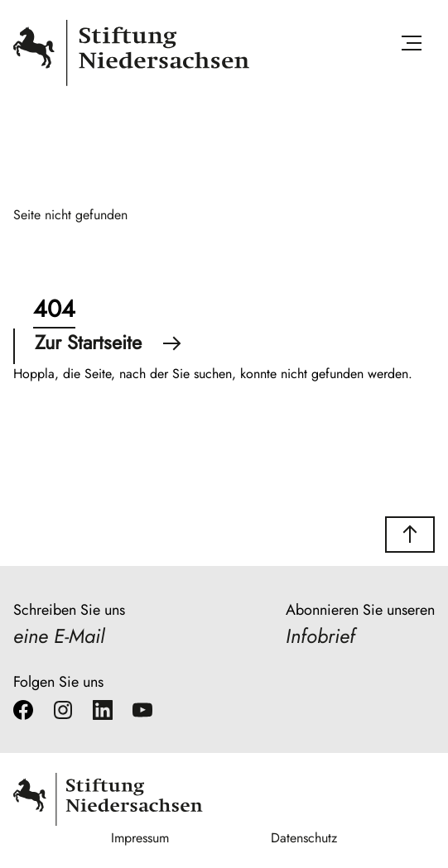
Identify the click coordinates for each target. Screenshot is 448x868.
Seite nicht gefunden (70, 215)
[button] (410, 535)
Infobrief (320, 636)
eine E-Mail (59, 636)
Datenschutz (304, 838)
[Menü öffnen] (412, 46)
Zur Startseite (108, 343)
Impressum (140, 838)
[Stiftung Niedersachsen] (131, 82)
